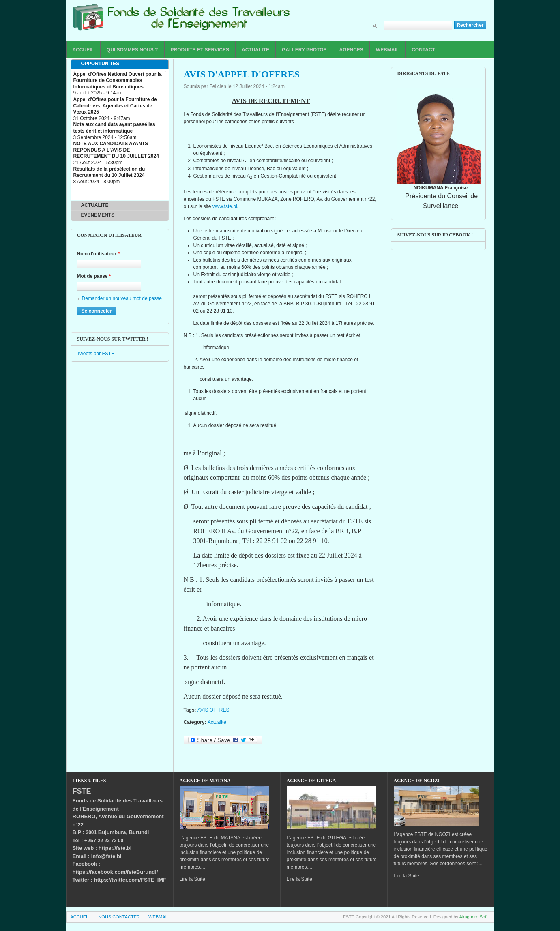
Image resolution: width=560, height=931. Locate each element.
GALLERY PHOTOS (304, 50)
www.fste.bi (225, 206)
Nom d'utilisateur (99, 254)
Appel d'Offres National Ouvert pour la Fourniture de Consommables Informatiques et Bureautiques (118, 80)
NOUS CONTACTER (119, 917)
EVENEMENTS (98, 215)
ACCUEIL (83, 50)
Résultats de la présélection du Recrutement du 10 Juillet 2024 (109, 172)
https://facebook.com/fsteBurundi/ (115, 872)
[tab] (120, 64)
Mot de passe (94, 276)
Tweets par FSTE (96, 354)
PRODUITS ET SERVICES (200, 50)
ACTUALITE (255, 50)
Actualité (217, 722)
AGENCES (351, 50)
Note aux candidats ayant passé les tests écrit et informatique (114, 128)
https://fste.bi (115, 848)
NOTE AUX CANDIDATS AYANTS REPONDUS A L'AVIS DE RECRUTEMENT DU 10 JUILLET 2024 (116, 150)
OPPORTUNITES (100, 64)
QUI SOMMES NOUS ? (132, 50)
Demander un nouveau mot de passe (122, 298)
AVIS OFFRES (213, 710)
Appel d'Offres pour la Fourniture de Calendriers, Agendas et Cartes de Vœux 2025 (115, 106)
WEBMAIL (387, 50)
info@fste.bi (106, 856)
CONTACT (423, 50)
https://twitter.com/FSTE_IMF (130, 880)
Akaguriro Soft (474, 917)
